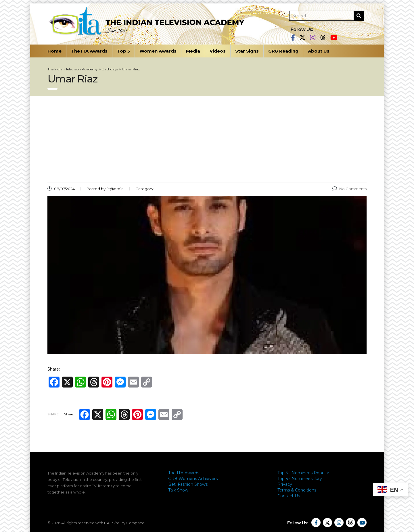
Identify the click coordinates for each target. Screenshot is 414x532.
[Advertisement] (207, 139)
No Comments (349, 189)
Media (193, 51)
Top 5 (123, 51)
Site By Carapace (128, 523)
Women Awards (158, 51)
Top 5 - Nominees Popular (303, 473)
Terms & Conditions (297, 490)
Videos (218, 51)
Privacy (285, 484)
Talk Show (178, 490)
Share (53, 414)
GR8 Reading (283, 51)
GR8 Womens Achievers (193, 479)
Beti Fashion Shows (188, 484)
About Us (319, 51)
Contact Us (289, 496)
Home (54, 51)
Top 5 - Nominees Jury (300, 479)
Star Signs (247, 51)
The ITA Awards (89, 51)
